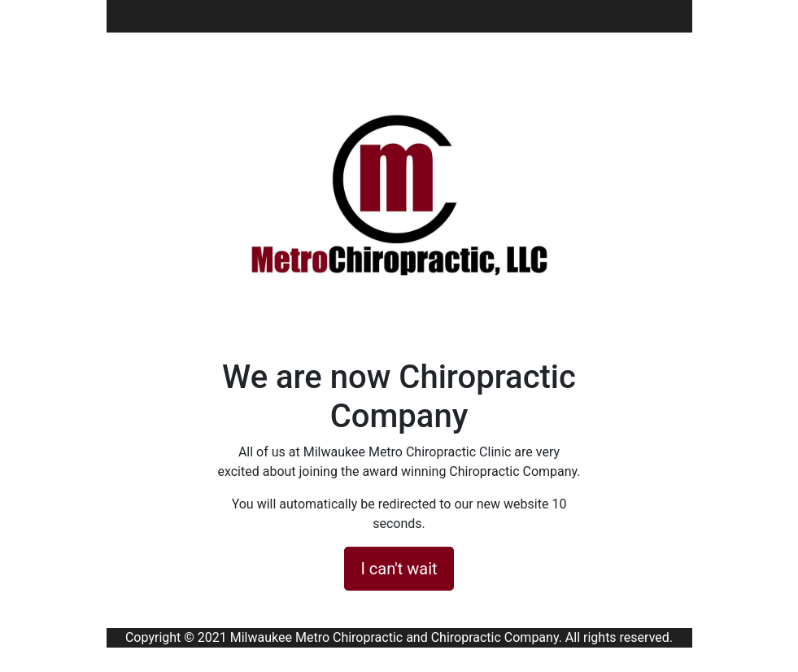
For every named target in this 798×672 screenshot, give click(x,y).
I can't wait (399, 569)
